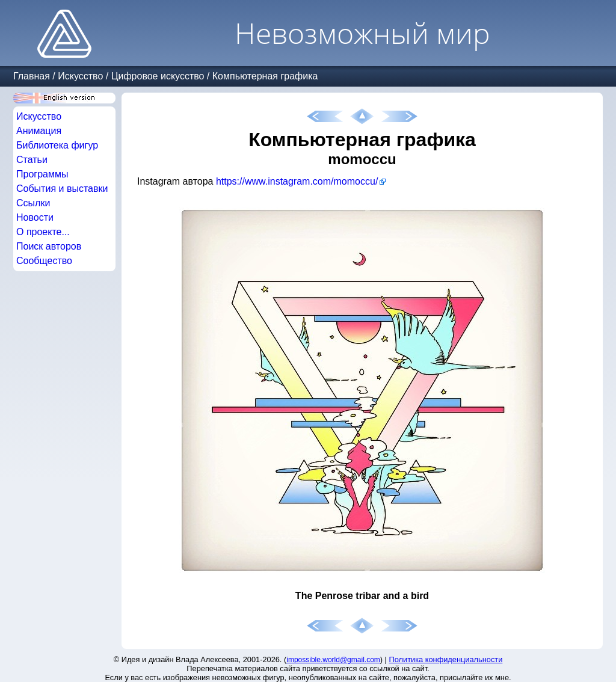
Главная (32, 76)
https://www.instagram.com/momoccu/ (297, 181)
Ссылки (33, 203)
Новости (35, 217)
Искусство (80, 76)
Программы (42, 174)
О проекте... (43, 232)
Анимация (39, 131)
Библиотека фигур (57, 145)
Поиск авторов (49, 246)
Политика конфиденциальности (446, 659)
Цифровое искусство (158, 76)
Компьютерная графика (265, 76)
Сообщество (44, 261)
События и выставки (62, 189)
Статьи (32, 160)
